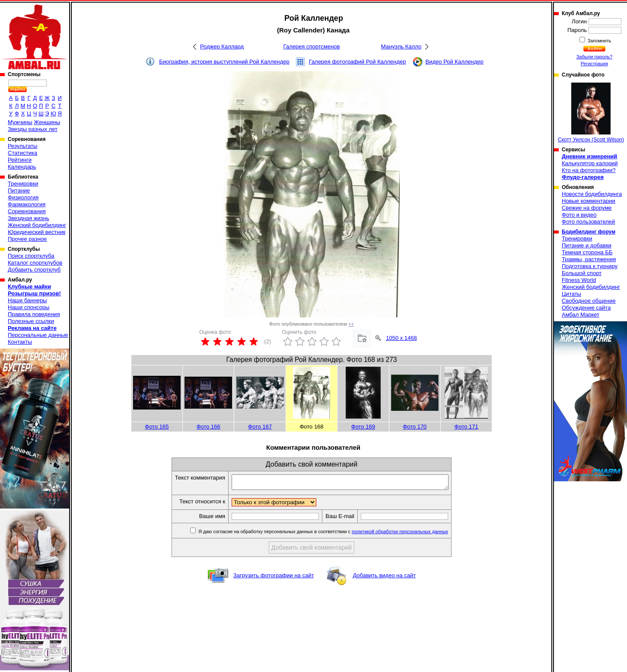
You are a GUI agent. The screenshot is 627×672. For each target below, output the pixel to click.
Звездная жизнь (29, 218)
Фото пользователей (588, 222)
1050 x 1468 (401, 338)
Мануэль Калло (401, 46)
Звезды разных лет (33, 129)
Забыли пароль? (595, 57)
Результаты (22, 146)
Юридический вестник (37, 232)
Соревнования (27, 211)
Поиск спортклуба (31, 256)
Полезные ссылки (31, 321)
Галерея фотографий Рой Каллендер (358, 62)
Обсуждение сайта (586, 308)
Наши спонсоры (29, 307)
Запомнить (599, 41)
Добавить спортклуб (34, 270)
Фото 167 (260, 427)
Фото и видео (579, 215)
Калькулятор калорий (590, 163)
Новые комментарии (589, 201)
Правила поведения (34, 314)
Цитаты (571, 294)
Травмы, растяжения (589, 259)
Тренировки (23, 184)
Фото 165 (157, 427)
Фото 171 (466, 427)
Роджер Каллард (222, 46)
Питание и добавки (587, 245)
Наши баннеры (27, 300)
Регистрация (594, 64)
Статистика (22, 153)
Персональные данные (38, 335)
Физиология (23, 197)
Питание (19, 190)
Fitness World (579, 280)
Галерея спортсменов (312, 46)
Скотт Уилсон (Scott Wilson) (591, 113)
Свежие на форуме (587, 208)
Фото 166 (208, 427)
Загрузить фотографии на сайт (274, 578)
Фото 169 (363, 427)
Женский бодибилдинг (37, 225)
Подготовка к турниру (590, 266)
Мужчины (20, 122)
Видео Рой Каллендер (455, 62)
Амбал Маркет (581, 315)
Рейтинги (20, 160)
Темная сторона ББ (587, 252)
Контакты (20, 342)
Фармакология (27, 204)
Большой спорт (582, 273)
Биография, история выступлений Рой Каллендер (224, 62)
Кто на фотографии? (589, 170)
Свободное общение (589, 301)
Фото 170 (415, 427)
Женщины (47, 122)
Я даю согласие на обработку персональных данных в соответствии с (336, 534)
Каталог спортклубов (35, 263)
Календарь (22, 167)
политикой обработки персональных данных (413, 534)
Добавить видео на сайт (384, 578)
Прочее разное (27, 239)
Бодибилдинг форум (589, 232)
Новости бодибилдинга (592, 194)
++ (351, 324)
